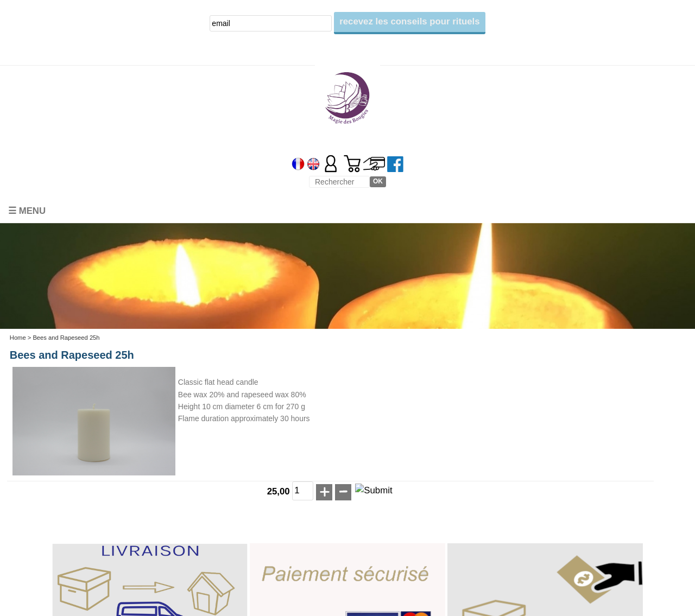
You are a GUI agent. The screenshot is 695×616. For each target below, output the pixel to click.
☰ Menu (27, 211)
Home (18, 338)
